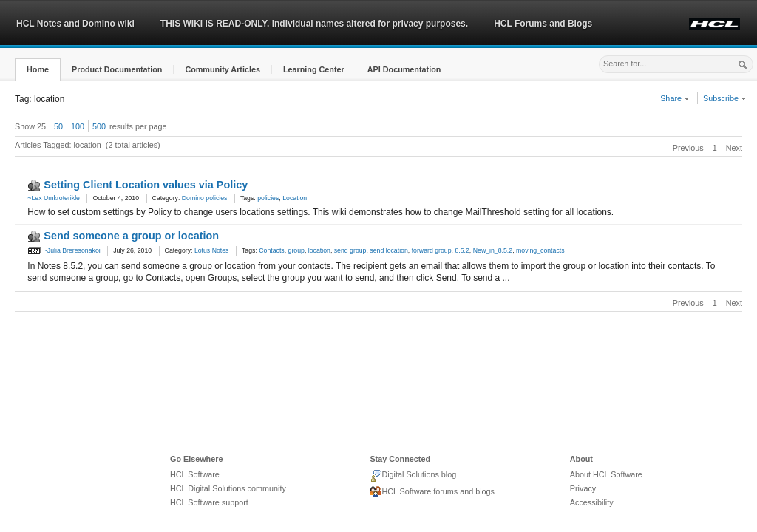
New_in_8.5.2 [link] (493, 250)
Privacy (583, 488)
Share (675, 98)
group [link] (296, 250)
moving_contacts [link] (540, 250)
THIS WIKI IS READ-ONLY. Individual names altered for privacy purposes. (314, 24)
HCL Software (195, 474)
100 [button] (78, 126)
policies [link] (268, 198)
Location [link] (295, 198)
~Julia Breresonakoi (64, 250)
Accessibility (592, 502)
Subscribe (725, 98)
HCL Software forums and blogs (432, 492)
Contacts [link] (271, 250)
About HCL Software (606, 474)
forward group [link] (432, 250)
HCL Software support (209, 502)
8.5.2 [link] (462, 250)
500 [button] (99, 126)
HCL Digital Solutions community (228, 488)
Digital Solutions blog (413, 476)
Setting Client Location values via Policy (146, 185)
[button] (38, 70)
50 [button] (58, 126)
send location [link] (388, 250)
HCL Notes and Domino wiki (75, 24)
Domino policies (205, 198)
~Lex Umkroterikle (54, 198)
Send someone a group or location (131, 236)
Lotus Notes (212, 250)
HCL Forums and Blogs (543, 24)
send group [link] (350, 250)
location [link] (319, 250)
